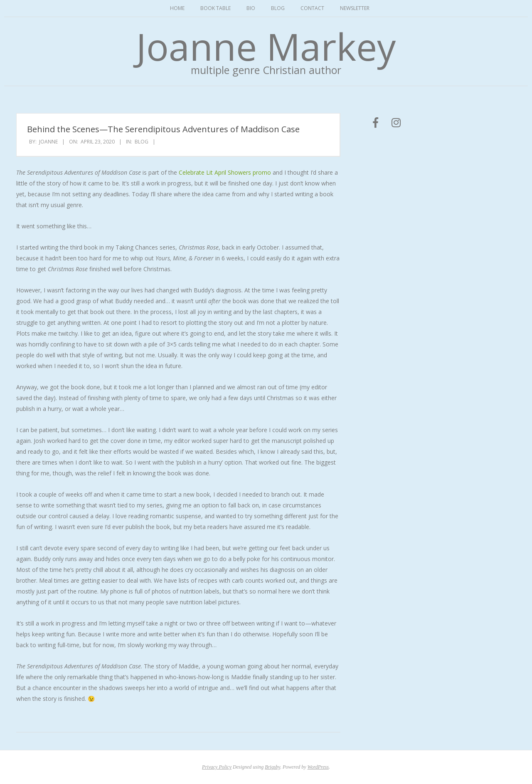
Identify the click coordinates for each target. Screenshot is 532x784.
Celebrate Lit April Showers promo (225, 172)
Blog (278, 8)
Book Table (216, 8)
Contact (312, 8)
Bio (251, 8)
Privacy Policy (217, 767)
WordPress (318, 767)
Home (177, 8)
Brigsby (272, 767)
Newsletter (355, 8)
